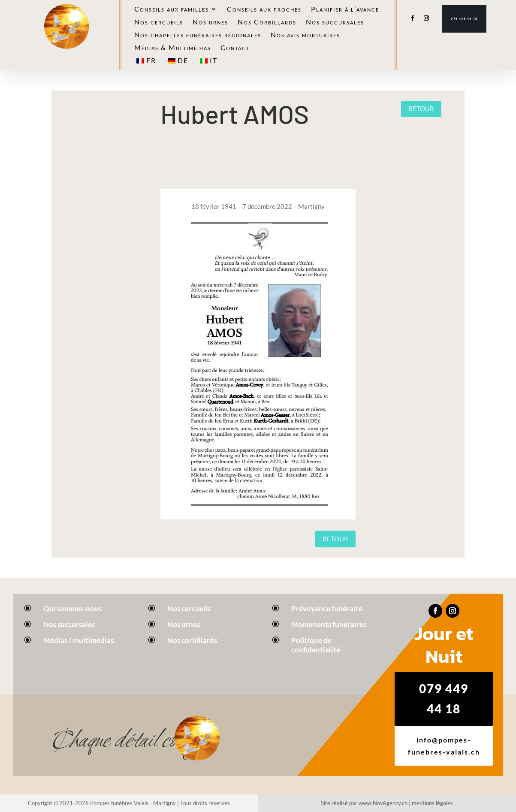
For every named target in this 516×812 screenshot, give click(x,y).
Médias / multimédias (78, 640)
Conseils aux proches (264, 9)
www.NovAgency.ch (383, 803)
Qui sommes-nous (72, 608)
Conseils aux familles (172, 9)
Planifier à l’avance (345, 9)
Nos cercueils (159, 22)
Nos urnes (210, 22)
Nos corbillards (192, 640)
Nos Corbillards (267, 22)
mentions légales (432, 803)
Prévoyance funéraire (327, 608)
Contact (235, 48)
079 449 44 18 (464, 18)
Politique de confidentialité (316, 645)
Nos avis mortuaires (305, 35)
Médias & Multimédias (173, 48)
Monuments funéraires (329, 624)
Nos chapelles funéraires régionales (198, 35)
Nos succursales (335, 22)
